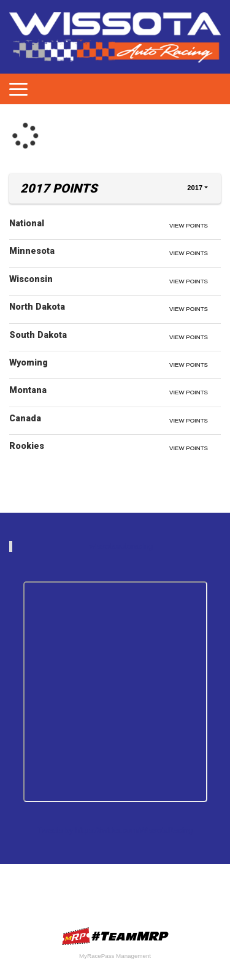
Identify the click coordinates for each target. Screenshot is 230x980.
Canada (25, 418)
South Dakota (38, 335)
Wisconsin (31, 279)
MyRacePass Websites (115, 936)
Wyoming (29, 362)
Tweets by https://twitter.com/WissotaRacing (115, 830)
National (27, 223)
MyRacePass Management (115, 956)
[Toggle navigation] (18, 89)
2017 (195, 188)
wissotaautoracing (121, 546)
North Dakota (37, 307)
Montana (28, 390)
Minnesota (32, 251)
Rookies (27, 446)
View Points (189, 225)
